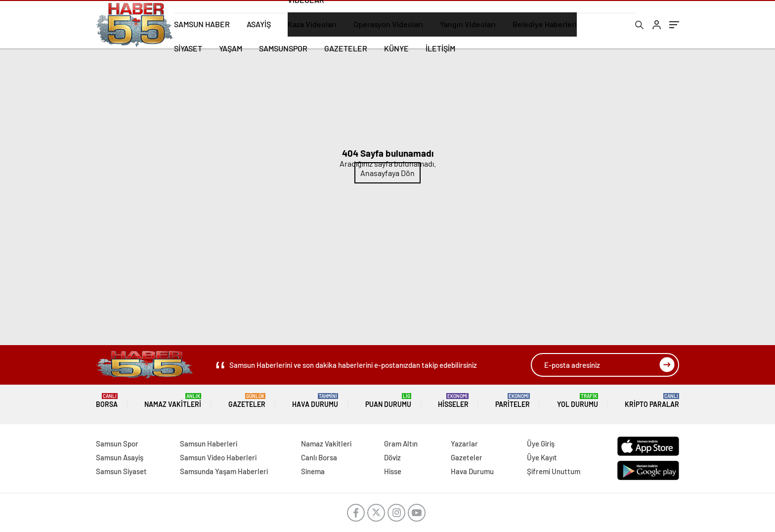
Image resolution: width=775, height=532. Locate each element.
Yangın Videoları (468, 24)
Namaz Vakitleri (173, 401)
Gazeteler (247, 401)
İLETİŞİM (440, 48)
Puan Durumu (388, 401)
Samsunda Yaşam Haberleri (224, 471)
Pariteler (513, 401)
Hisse (393, 471)
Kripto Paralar (652, 401)
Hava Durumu (315, 401)
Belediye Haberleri (545, 24)
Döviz (392, 457)
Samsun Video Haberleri (218, 457)
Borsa (107, 401)
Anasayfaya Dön (387, 173)
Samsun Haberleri (209, 443)
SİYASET (188, 48)
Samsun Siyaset (121, 471)
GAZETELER (346, 48)
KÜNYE (396, 48)
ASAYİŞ (259, 24)
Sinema (313, 471)
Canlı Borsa (319, 457)
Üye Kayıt (542, 457)
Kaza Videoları (312, 24)
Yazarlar (464, 443)
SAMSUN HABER (202, 24)
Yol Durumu (578, 401)
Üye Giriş (541, 443)
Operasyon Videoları (388, 24)
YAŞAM (231, 48)
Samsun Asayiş (120, 457)
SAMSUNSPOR (283, 48)
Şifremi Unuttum (554, 471)
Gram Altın (401, 443)
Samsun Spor (117, 443)
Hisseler (453, 401)
